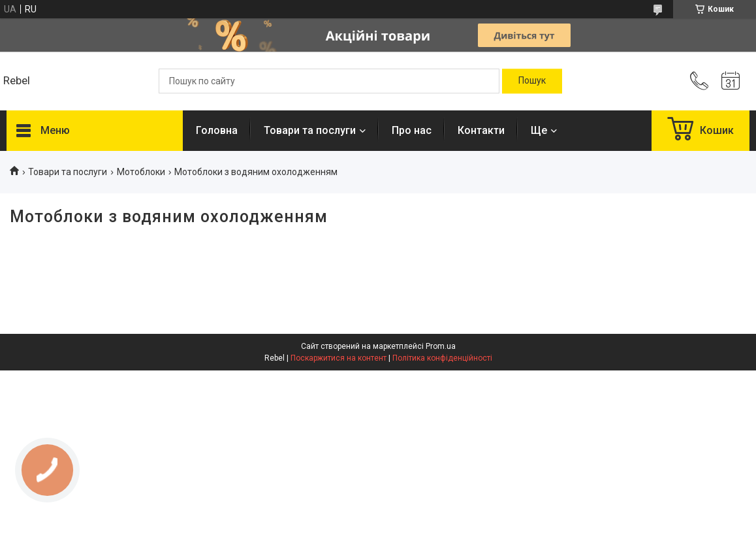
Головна (217, 130)
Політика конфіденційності (442, 358)
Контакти (481, 130)
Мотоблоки (141, 172)
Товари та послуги (310, 130)
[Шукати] (532, 81)
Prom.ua (441, 346)
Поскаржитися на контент (339, 358)
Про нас (412, 130)
